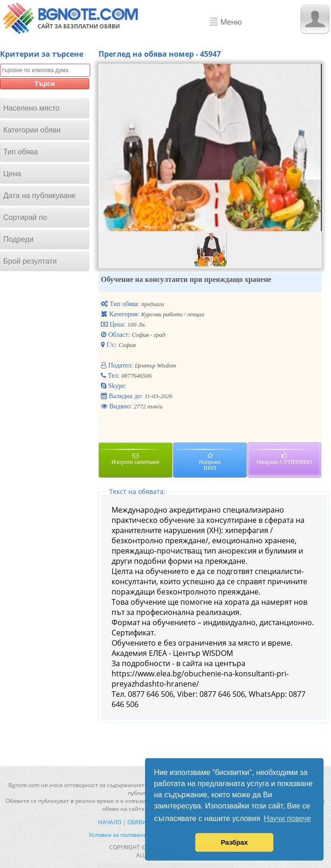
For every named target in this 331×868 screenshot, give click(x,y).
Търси (45, 84)
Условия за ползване (118, 835)
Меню (231, 22)
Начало (110, 822)
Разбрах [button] (234, 842)
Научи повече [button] (287, 818)
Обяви (137, 822)
